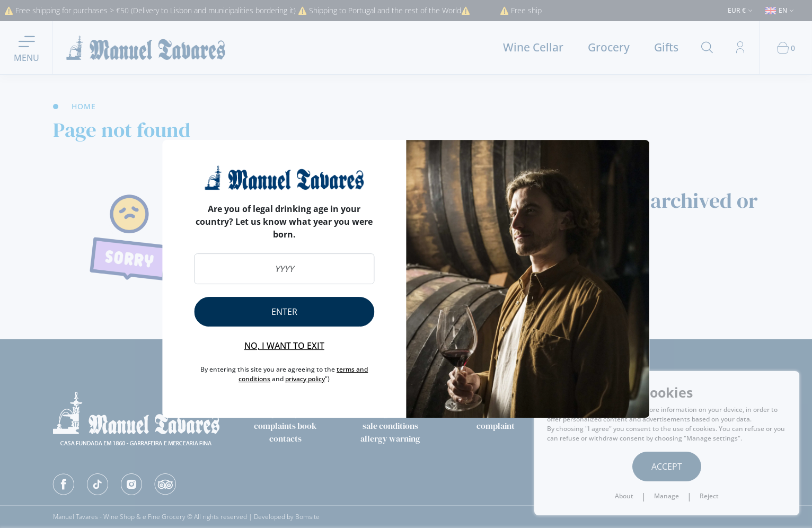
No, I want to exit (284, 346)
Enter (284, 312)
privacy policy (305, 379)
